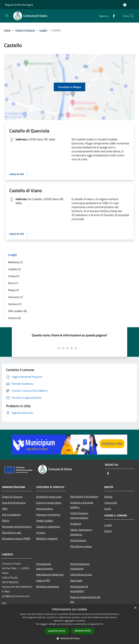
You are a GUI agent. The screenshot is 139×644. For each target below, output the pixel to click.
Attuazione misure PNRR (16, 538)
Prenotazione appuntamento (44, 566)
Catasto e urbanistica (48, 527)
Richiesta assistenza (48, 586)
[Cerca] (132, 16)
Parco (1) (13, 283)
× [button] (135, 608)
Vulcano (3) (14, 318)
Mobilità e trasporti (47, 538)
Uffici (5, 509)
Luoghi (43, 30)
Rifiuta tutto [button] (83, 631)
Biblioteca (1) (15, 262)
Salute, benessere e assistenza (81, 532)
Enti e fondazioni (11, 515)
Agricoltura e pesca (81, 546)
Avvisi (108, 509)
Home (7, 30)
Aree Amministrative (14, 503)
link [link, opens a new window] (101, 624)
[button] (69, 638)
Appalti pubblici (45, 521)
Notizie (108, 497)
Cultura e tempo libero (49, 503)
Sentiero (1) (15, 304)
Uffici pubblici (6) (17, 311)
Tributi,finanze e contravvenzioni (79, 515)
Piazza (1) (13, 290)
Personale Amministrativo (17, 527)
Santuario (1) (15, 297)
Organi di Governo (12, 497)
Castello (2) (14, 269)
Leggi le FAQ (43, 580)
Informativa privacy (81, 574)
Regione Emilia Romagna (19, 5)
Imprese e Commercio (48, 515)
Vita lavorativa (44, 509)
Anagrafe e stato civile (49, 497)
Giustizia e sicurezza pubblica (82, 505)
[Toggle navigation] (7, 16)
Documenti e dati (12, 532)
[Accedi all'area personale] (125, 5)
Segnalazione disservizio (50, 574)
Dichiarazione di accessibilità (79, 589)
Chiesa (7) (14, 276)
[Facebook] (112, 16)
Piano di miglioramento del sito (85, 599)
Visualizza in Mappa (69, 87)
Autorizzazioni (78, 540)
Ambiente (76, 524)
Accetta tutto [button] (57, 631)
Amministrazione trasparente (80, 566)
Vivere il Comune (25, 30)
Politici (6, 521)
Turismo (41, 532)
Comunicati (111, 503)
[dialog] (69, 624)
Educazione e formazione (84, 496)
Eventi (108, 531)
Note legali (76, 580)
